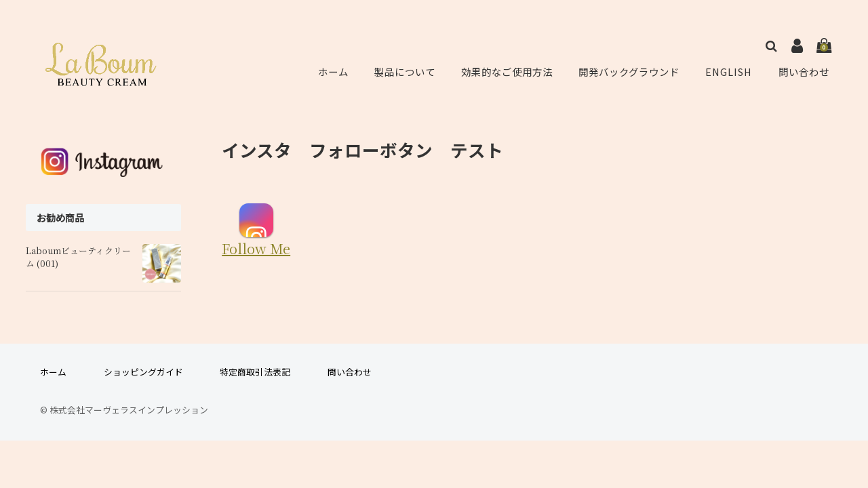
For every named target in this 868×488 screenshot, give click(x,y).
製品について (403, 72)
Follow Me (256, 230)
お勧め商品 (60, 217)
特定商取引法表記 (255, 372)
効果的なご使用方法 (506, 72)
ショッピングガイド (143, 372)
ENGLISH (731, 72)
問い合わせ (804, 72)
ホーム (332, 72)
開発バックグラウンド (630, 72)
